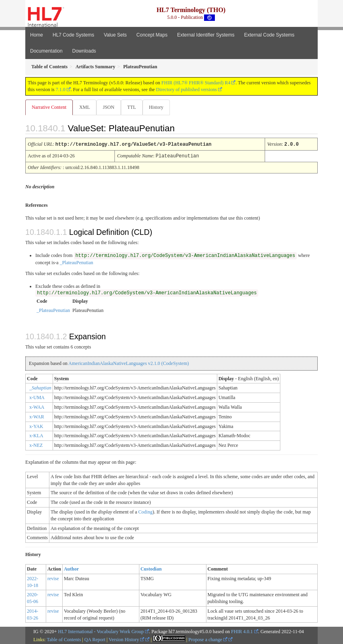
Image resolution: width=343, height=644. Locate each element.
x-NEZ (36, 444)
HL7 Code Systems (73, 35)
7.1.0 (61, 90)
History (156, 107)
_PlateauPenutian (77, 262)
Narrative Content (49, 107)
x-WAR (37, 416)
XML (85, 107)
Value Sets (115, 35)
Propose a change (208, 639)
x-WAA (37, 406)
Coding (145, 511)
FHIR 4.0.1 (242, 631)
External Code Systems (269, 35)
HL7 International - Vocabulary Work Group (101, 631)
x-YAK (36, 426)
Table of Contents (64, 639)
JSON (109, 107)
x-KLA (36, 435)
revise (53, 578)
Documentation (46, 51)
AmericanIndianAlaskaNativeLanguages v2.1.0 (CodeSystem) (129, 363)
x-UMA (37, 397)
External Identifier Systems (206, 35)
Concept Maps (152, 35)
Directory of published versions (186, 90)
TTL (132, 107)
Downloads (84, 51)
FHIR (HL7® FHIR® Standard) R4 (196, 83)
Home (37, 35)
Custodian (151, 568)
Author (71, 568)
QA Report (95, 639)
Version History (127, 639)
